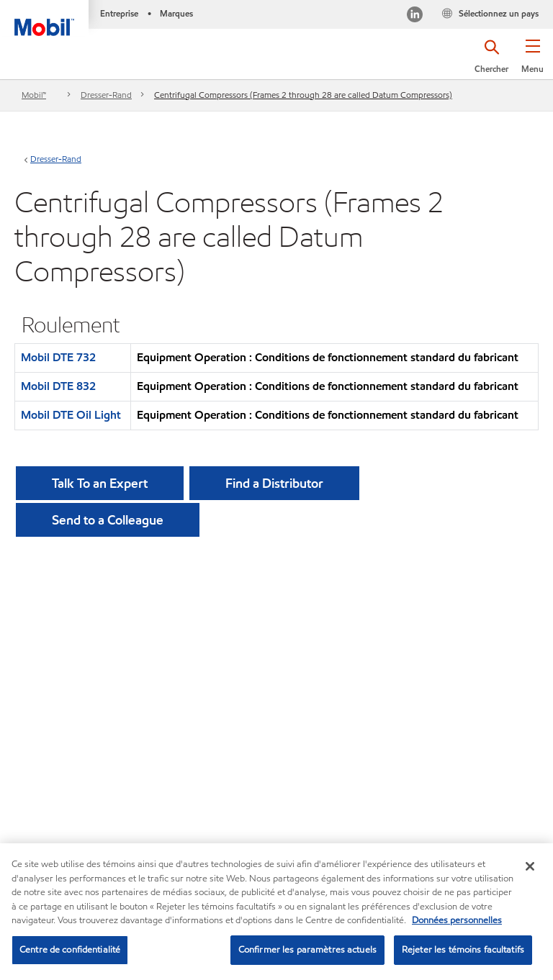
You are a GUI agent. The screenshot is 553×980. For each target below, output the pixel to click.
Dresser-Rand (106, 95)
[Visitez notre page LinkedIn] (415, 16)
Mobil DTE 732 (58, 357)
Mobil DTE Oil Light (71, 415)
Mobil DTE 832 (58, 386)
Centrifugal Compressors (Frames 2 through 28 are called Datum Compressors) (303, 95)
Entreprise (119, 13)
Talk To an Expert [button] (100, 483)
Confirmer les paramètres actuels (307, 951)
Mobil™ (34, 95)
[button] (532, 61)
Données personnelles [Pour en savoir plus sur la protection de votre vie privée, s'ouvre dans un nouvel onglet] (457, 922)
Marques (176, 13)
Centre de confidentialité (70, 951)
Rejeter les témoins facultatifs (463, 951)
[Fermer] (530, 868)
